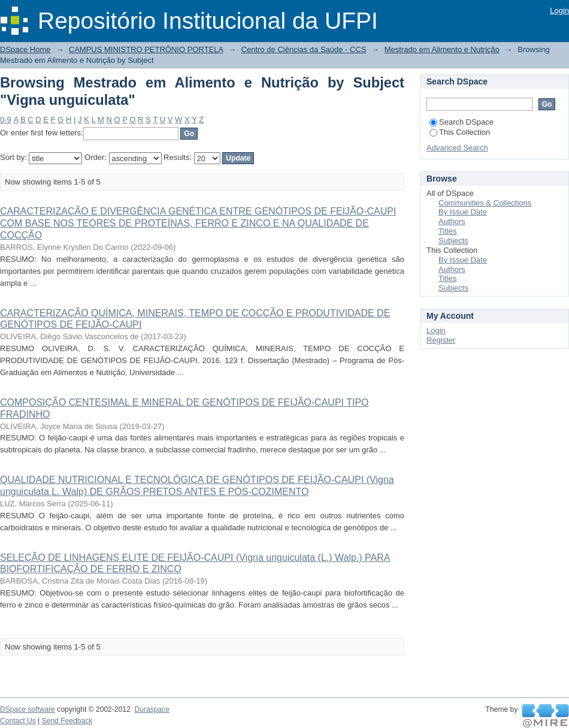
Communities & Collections (485, 203)
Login (559, 10)
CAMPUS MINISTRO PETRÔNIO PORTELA (146, 49)
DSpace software (28, 709)
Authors (452, 221)
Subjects (453, 241)
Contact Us (18, 721)
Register (441, 340)
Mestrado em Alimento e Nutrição (442, 49)
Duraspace (152, 709)
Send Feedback (67, 721)
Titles (448, 231)
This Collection (460, 132)
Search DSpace (461, 122)
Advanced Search (457, 148)
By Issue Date (463, 212)
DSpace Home (25, 49)
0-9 (6, 120)
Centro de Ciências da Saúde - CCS (304, 49)
